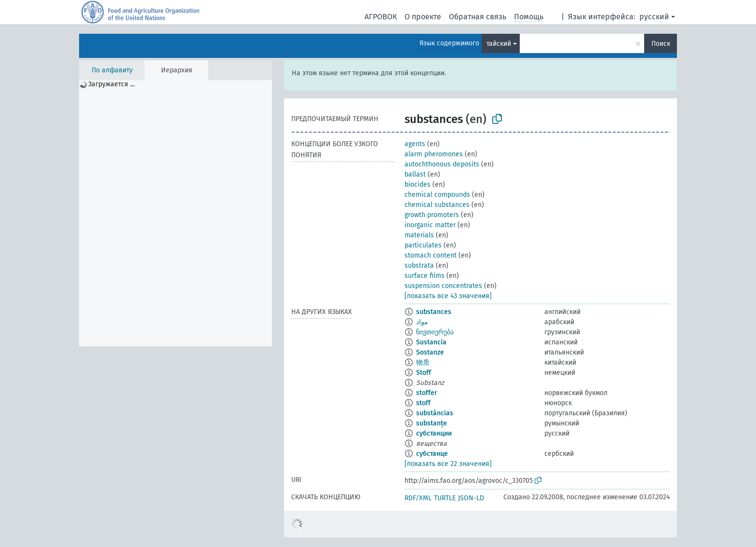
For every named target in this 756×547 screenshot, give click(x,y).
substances (434, 312)
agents (415, 144)
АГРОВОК (381, 17)
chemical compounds (437, 195)
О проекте (423, 17)
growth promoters (432, 215)
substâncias (435, 413)
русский (654, 17)
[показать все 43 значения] (448, 296)
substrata (419, 266)
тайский (499, 44)
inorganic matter (430, 225)
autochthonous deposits (442, 164)
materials (419, 235)
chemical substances (437, 205)
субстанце (432, 454)
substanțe (432, 423)
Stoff (424, 373)
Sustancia (431, 342)
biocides (418, 185)
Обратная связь (478, 17)
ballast (415, 174)
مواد (422, 322)
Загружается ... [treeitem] (111, 84)
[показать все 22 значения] (448, 464)
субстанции (434, 433)
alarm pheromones (434, 154)
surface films (425, 276)
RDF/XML (418, 498)
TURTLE (445, 498)
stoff (423, 403)
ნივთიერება (435, 332)
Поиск (661, 44)
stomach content (431, 255)
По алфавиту (112, 70)
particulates (423, 245)
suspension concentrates (443, 286)
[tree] (175, 213)
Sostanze (430, 352)
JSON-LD (471, 498)
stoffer (427, 393)
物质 (423, 362)
